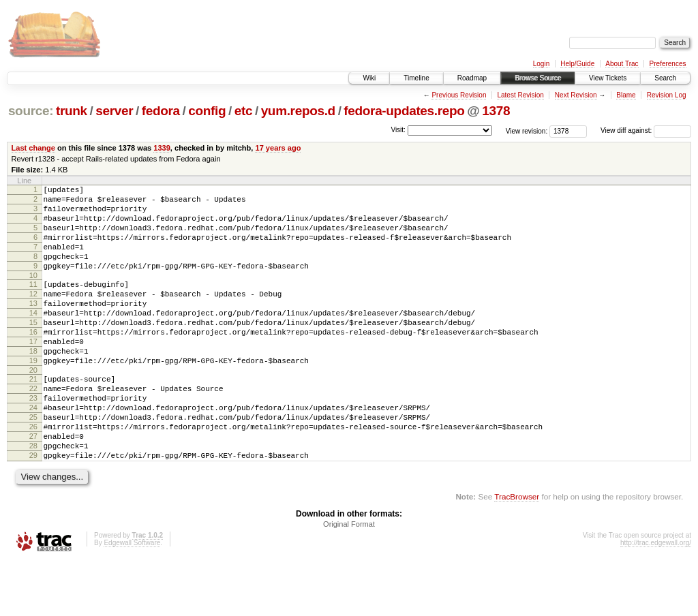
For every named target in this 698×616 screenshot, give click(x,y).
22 (33, 427)
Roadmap (472, 78)
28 (33, 497)
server (114, 111)
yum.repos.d (298, 111)
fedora (161, 111)
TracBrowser (517, 552)
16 (33, 360)
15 (33, 349)
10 (33, 294)
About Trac (622, 64)
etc (243, 111)
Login (541, 64)
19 (33, 395)
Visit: (398, 130)
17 (33, 372)
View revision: (527, 130)
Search (665, 78)
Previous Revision (459, 95)
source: (31, 111)
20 (33, 407)
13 (33, 326)
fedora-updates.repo (404, 111)
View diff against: (646, 130)
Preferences (668, 64)
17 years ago (278, 148)
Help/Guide (577, 64)
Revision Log (667, 95)
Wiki (369, 78)
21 (33, 416)
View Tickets (608, 78)
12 (33, 314)
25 (33, 462)
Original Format (349, 579)
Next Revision (576, 95)
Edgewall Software (132, 598)
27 (33, 485)
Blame (626, 95)
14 (33, 337)
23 (33, 439)
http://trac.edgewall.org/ (656, 598)
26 (33, 474)
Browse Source (538, 78)
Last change (33, 148)
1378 (496, 111)
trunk (72, 111)
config (207, 111)
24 (33, 450)
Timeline (416, 78)
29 (33, 508)
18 (33, 384)
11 (33, 303)
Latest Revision (520, 95)
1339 (162, 148)
